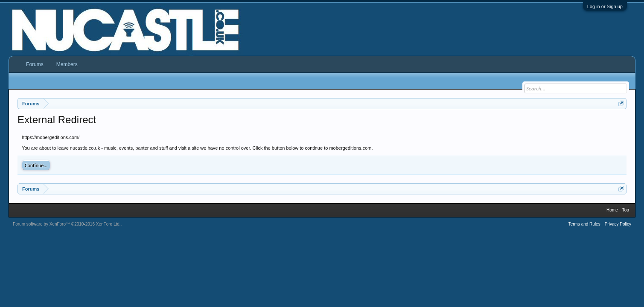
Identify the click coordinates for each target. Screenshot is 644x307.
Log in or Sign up (605, 6)
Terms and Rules (584, 224)
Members (67, 64)
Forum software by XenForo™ (67, 224)
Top (626, 210)
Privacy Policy (618, 224)
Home (612, 210)
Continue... (36, 165)
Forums (35, 64)
